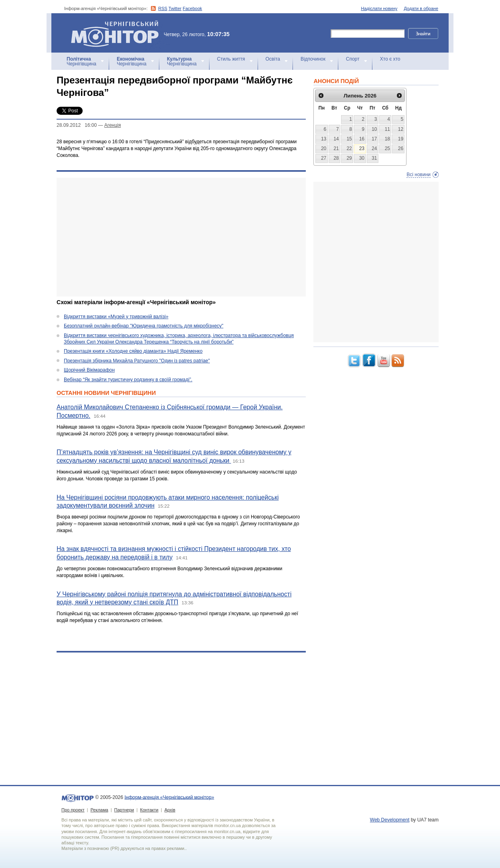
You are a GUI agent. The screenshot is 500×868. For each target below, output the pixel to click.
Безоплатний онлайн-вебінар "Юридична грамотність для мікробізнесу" (144, 326)
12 (401, 129)
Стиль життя (231, 59)
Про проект (73, 810)
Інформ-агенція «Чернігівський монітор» (118, 33)
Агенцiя (113, 125)
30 (362, 158)
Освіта (273, 59)
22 (349, 148)
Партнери (124, 810)
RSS (163, 8)
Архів (170, 810)
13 (324, 139)
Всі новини (419, 175)
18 (387, 139)
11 (387, 129)
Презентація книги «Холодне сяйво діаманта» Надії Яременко (133, 351)
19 (401, 139)
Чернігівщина (81, 61)
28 (336, 158)
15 (349, 139)
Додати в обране (421, 8)
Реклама (99, 810)
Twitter (175, 8)
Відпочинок (313, 59)
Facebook (192, 8)
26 (401, 148)
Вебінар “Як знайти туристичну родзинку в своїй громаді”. (128, 380)
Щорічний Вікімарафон (89, 370)
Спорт (353, 59)
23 (362, 148)
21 (336, 148)
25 (387, 148)
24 (374, 148)
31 (374, 158)
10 (374, 129)
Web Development (390, 820)
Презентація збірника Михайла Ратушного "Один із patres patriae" (137, 361)
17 (374, 139)
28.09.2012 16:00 (77, 125)
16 (362, 139)
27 (324, 158)
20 (324, 148)
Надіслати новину (379, 8)
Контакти (149, 810)
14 (336, 139)
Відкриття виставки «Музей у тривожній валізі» (116, 317)
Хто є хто (390, 59)
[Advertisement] (181, 237)
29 (349, 158)
